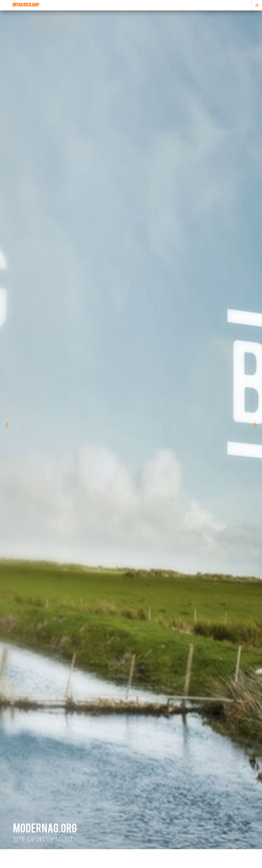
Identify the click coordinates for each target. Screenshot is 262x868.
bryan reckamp (26, 5)
